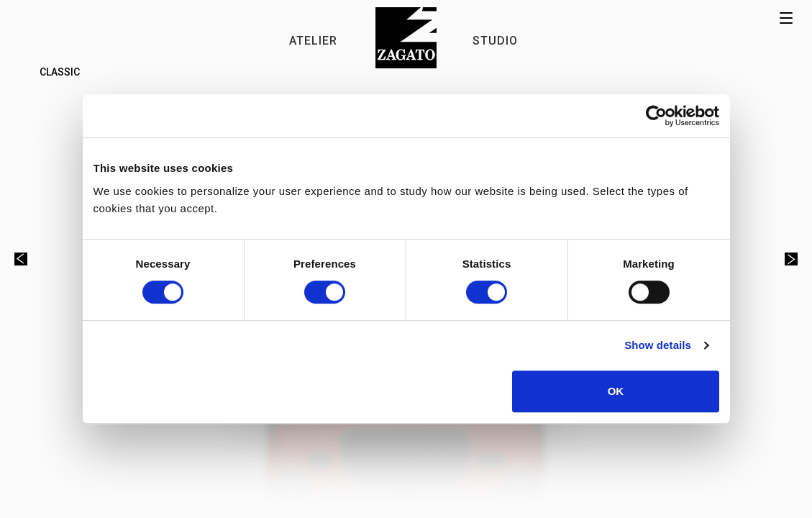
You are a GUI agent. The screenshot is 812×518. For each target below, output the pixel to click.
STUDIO (495, 41)
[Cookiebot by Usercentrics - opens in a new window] (656, 116)
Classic (60, 72)
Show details (658, 345)
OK (616, 391)
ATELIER (313, 41)
